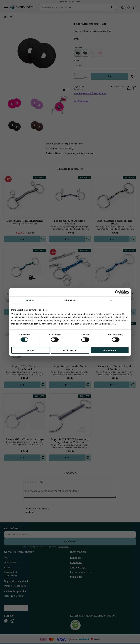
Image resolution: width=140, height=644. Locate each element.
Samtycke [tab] (29, 300)
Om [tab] (111, 300)
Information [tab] (70, 300)
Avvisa (31, 350)
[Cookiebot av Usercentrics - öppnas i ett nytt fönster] (117, 292)
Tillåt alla (109, 350)
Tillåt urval (70, 350)
